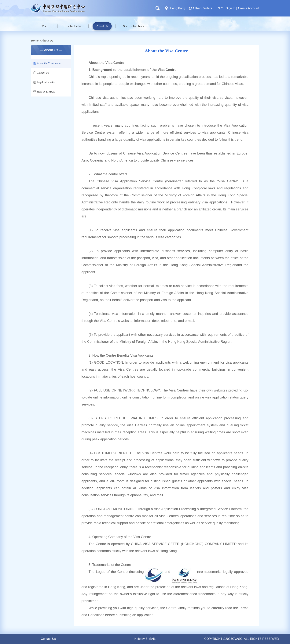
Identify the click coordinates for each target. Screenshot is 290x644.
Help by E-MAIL (44, 92)
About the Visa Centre (47, 63)
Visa (44, 26)
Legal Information (45, 82)
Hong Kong (178, 8)
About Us (102, 26)
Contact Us (41, 73)
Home (35, 41)
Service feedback (134, 26)
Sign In (231, 8)
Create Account (248, 8)
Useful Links (73, 26)
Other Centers (203, 8)
